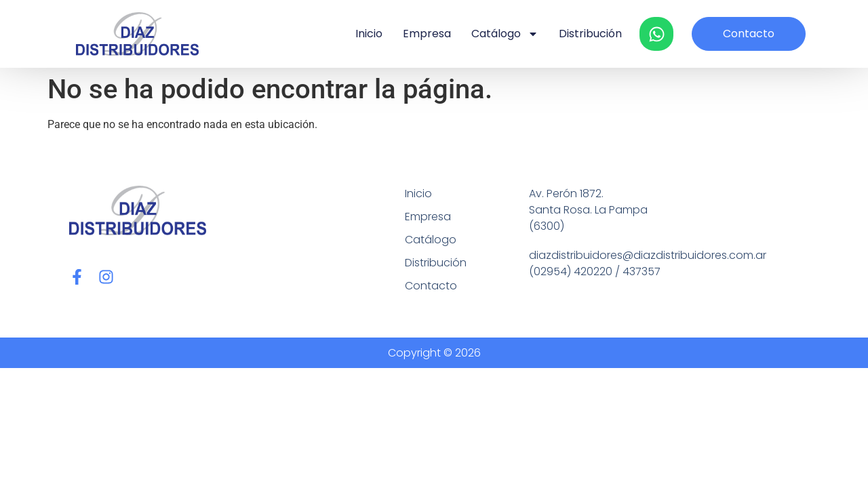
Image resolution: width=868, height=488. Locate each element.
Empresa (427, 34)
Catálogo (505, 34)
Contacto (431, 286)
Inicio (369, 34)
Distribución (590, 34)
